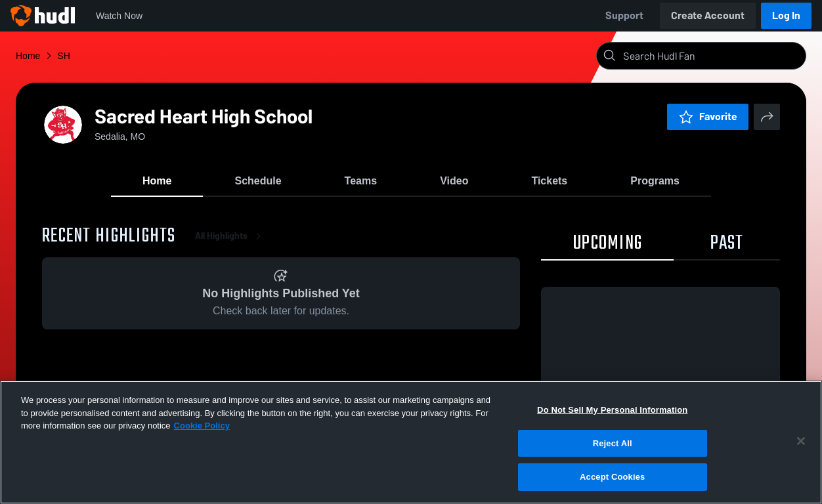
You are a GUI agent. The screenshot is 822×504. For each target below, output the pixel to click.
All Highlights (230, 236)
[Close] (801, 442)
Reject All (613, 445)
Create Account (708, 15)
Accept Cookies (612, 479)
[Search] (712, 56)
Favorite (708, 116)
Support (624, 15)
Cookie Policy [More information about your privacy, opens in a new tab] (202, 427)
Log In (786, 15)
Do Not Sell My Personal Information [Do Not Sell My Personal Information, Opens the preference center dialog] (612, 411)
